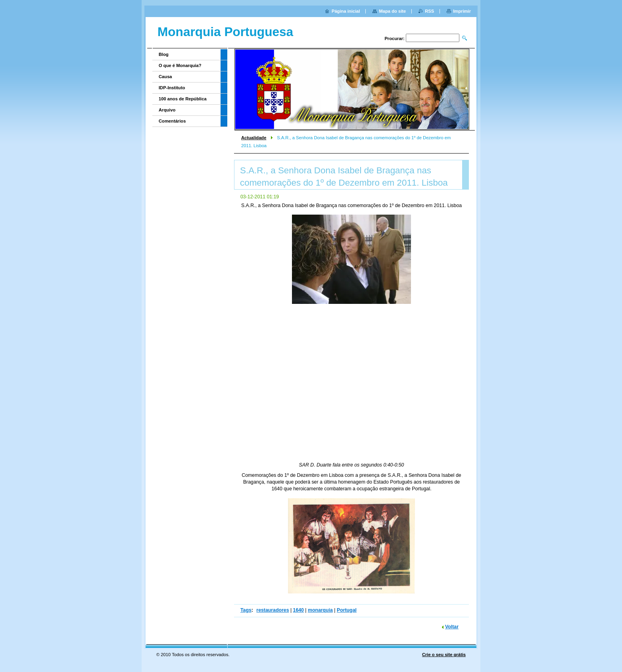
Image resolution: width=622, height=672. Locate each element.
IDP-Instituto (172, 88)
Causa (165, 77)
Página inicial (346, 11)
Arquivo (167, 110)
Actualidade (254, 138)
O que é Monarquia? (180, 65)
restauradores (273, 610)
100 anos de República (183, 99)
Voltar (452, 627)
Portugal (347, 610)
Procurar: (394, 38)
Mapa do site (392, 11)
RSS (429, 11)
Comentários (172, 121)
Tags (246, 610)
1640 (299, 610)
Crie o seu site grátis (444, 655)
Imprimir (462, 11)
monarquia (320, 610)
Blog (164, 54)
